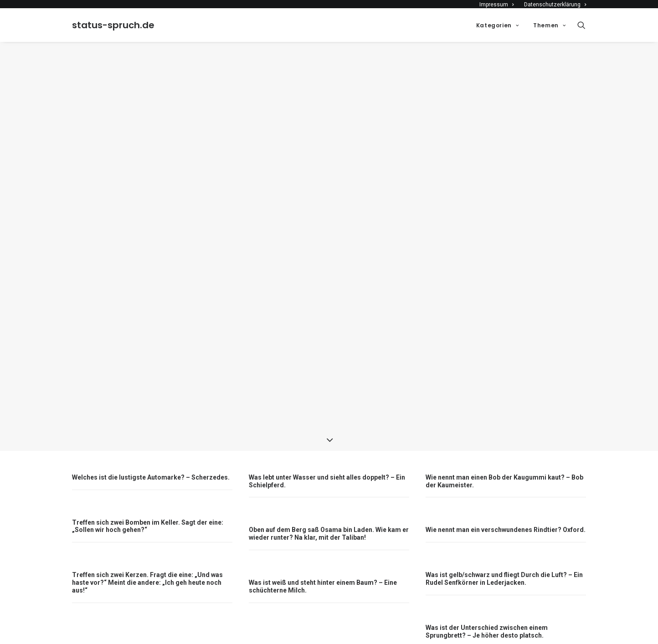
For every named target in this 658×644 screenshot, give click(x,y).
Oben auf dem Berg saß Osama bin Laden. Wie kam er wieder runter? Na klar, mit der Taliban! (329, 517)
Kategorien (497, 25)
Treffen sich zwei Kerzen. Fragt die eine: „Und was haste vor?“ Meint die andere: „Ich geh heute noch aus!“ (147, 566)
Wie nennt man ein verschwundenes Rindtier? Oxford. (506, 513)
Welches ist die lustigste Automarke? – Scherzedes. (151, 460)
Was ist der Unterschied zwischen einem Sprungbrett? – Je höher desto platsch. (487, 615)
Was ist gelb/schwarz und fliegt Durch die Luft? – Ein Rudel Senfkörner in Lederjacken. (504, 562)
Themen (549, 25)
